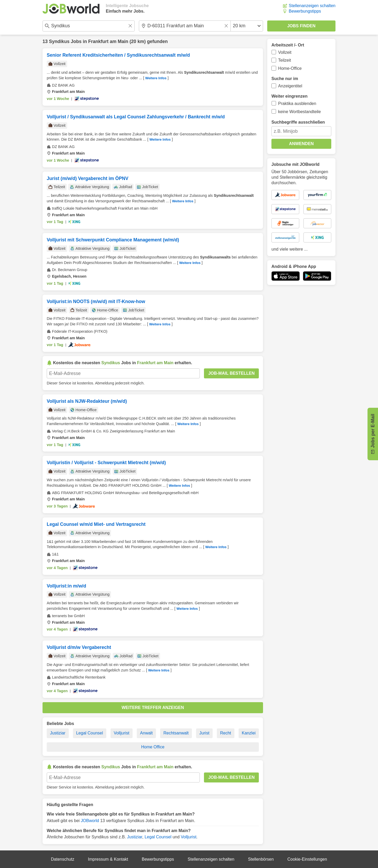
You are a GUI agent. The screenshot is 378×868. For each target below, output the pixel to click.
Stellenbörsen (261, 859)
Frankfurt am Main (108, 41)
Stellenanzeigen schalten (312, 6)
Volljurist (122, 733)
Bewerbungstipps (305, 11)
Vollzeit (285, 52)
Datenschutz (63, 859)
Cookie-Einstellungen (307, 859)
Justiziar (58, 733)
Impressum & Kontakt (108, 859)
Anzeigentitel (290, 86)
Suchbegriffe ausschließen (298, 122)
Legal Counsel (90, 733)
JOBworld (90, 821)
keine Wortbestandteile (300, 112)
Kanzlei (249, 733)
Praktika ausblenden (297, 104)
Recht (225, 733)
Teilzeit (285, 60)
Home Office (153, 747)
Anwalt (146, 733)
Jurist (204, 733)
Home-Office (290, 68)
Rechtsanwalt (176, 733)
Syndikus (59, 41)
